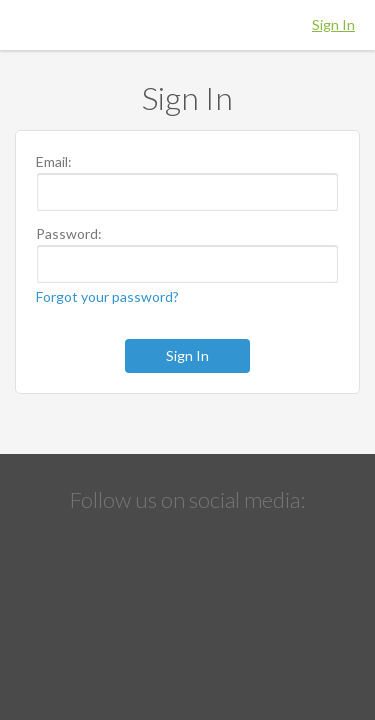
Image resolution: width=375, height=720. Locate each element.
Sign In (333, 24)
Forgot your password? (107, 296)
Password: (69, 234)
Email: (54, 162)
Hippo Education (188, 25)
